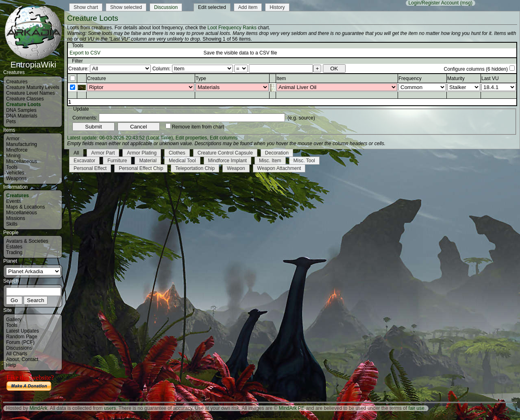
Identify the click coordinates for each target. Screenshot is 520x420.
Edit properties (191, 138)
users (110, 408)
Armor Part (103, 153)
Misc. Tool (304, 161)
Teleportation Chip (195, 168)
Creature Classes (25, 99)
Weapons (16, 178)
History (277, 7)
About (12, 359)
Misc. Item (270, 161)
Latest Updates (23, 331)
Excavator (84, 161)
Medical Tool (182, 161)
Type (201, 78)
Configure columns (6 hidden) (476, 69)
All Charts (17, 354)
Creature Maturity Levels (33, 87)
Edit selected (212, 7)
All (76, 153)
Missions (16, 218)
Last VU (490, 78)
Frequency (410, 78)
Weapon (236, 168)
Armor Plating (142, 153)
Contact (30, 359)
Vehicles (15, 173)
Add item (248, 7)
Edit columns (224, 138)
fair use (417, 408)
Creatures (17, 82)
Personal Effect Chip (141, 168)
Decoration (277, 153)
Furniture (117, 161)
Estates (14, 247)
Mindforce (17, 150)
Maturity (456, 78)
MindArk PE (292, 408)
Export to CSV (85, 53)
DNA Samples (21, 110)
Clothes (177, 153)
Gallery (14, 320)
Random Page (22, 337)
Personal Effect (90, 168)
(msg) (466, 3)
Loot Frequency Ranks (232, 28)
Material (148, 161)
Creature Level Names (30, 93)
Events (14, 201)
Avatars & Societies (27, 241)
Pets (11, 122)
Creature (97, 78)
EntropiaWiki (33, 61)
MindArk (38, 408)
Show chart (86, 7)
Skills (12, 224)
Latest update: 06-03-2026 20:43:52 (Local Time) (120, 138)
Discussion (166, 7)
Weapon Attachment (279, 168)
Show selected (126, 7)
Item (281, 78)
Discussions (19, 348)
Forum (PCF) (20, 342)
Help (11, 365)
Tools (12, 167)
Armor (13, 139)
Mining (13, 156)
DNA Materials (22, 116)
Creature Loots (23, 104)
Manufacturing (22, 144)
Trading (14, 252)
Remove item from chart (198, 127)
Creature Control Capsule (225, 153)
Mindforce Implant (227, 161)
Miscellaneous (22, 161)
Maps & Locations (25, 207)
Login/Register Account (434, 3)
